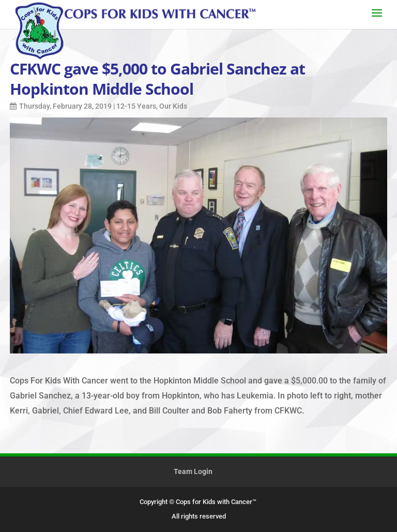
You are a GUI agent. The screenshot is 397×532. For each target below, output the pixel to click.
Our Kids (173, 106)
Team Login (193, 471)
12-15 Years (136, 106)
